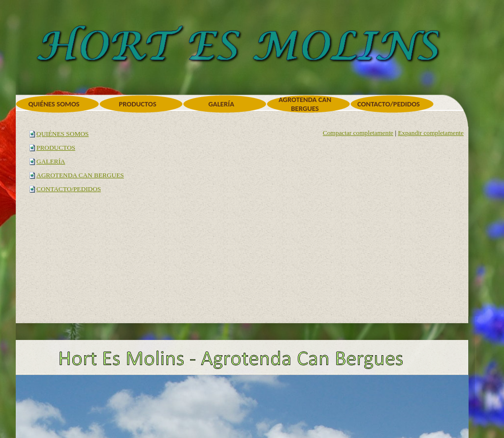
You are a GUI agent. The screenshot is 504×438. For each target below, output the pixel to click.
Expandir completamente (431, 133)
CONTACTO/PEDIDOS (69, 189)
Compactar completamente (358, 133)
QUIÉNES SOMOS (63, 134)
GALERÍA (51, 161)
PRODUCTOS (56, 148)
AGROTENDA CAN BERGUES (80, 175)
